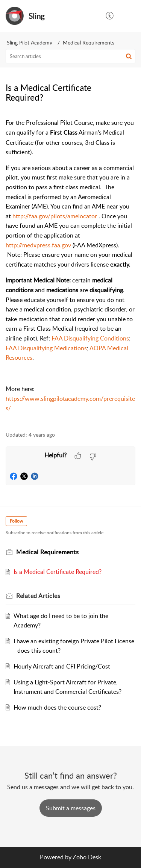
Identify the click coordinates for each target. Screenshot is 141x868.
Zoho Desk (87, 857)
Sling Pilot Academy (30, 42)
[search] (70, 56)
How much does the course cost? (57, 707)
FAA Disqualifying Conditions (90, 338)
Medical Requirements (89, 42)
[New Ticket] (71, 808)
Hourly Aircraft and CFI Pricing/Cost (62, 666)
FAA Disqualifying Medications (46, 348)
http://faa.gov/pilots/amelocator (55, 216)
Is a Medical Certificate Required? (58, 572)
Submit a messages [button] (71, 808)
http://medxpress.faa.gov (38, 245)
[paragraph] (70, 270)
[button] (110, 16)
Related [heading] (38, 596)
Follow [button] (16, 521)
